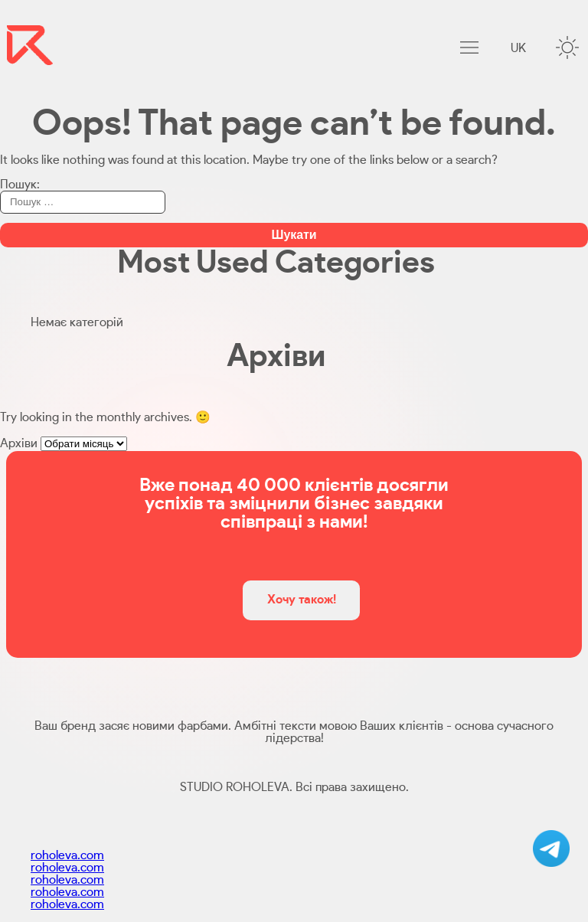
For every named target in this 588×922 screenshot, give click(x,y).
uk (518, 48)
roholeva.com (67, 855)
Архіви (19, 443)
